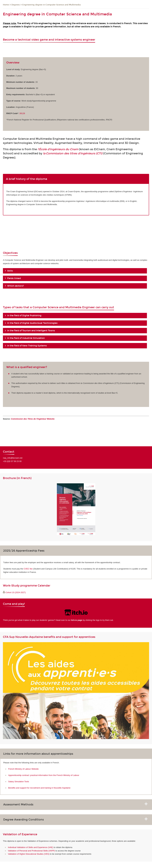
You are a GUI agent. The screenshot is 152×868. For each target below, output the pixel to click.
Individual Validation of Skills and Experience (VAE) (31, 847)
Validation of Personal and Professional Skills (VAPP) (32, 851)
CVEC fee (28, 569)
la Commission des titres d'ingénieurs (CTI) (73, 153)
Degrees (16, 5)
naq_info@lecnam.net (13, 458)
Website (33, 419)
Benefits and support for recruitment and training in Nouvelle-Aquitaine (39, 788)
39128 (22, 113)
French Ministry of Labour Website (24, 769)
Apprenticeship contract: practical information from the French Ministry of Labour (44, 775)
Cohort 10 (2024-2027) (16, 592)
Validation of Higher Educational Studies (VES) (29, 854)
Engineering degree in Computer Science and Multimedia (51, 5)
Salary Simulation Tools (19, 782)
